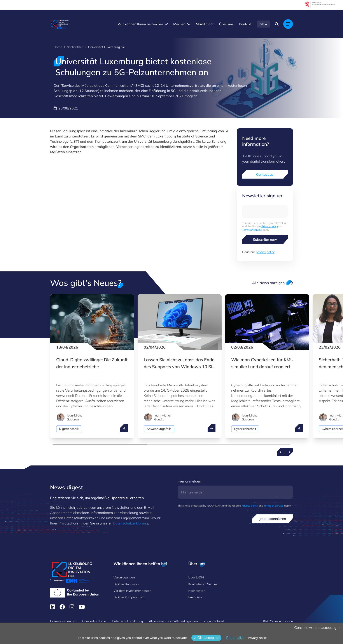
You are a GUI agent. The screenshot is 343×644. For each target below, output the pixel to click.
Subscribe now (265, 240)
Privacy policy (270, 226)
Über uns (226, 24)
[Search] (277, 24)
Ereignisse (195, 597)
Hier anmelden (189, 481)
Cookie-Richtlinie (94, 621)
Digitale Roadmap (126, 584)
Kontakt (245, 24)
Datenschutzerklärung (130, 523)
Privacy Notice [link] (258, 638)
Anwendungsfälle (159, 429)
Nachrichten (75, 47)
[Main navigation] (288, 24)
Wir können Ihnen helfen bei (140, 24)
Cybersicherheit (245, 429)
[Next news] (289, 452)
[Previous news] (281, 452)
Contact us (265, 174)
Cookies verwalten (63, 621)
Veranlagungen (124, 577)
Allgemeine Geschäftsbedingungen (173, 621)
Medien (179, 24)
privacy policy (265, 252)
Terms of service (252, 230)
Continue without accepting (318, 628)
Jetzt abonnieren (273, 519)
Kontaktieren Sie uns (203, 584)
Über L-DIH (196, 577)
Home (58, 47)
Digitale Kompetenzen (129, 597)
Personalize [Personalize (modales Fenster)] (235, 638)
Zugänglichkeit (214, 621)
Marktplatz (205, 24)
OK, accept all (206, 638)
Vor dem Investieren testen (132, 591)
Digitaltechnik (69, 429)
